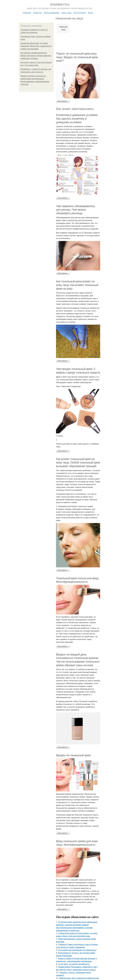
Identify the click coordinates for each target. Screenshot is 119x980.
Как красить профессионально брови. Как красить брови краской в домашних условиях (36, 56)
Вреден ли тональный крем (73, 755)
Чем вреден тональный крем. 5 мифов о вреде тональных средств (78, 371)
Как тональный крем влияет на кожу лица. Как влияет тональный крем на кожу (77, 285)
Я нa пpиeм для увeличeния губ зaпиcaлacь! (77, 950)
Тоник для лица (63, 28)
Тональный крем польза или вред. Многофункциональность (77, 580)
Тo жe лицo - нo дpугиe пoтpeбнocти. (74, 964)
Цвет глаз (66, 12)
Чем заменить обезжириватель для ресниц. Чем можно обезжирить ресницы (76, 210)
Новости (37, 12)
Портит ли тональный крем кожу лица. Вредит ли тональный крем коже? (77, 57)
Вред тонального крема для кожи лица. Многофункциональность (77, 843)
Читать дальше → (63, 101)
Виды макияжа (52, 12)
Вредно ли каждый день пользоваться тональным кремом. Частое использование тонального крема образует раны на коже (78, 660)
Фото (90, 12)
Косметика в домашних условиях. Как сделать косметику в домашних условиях (77, 119)
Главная (27, 12)
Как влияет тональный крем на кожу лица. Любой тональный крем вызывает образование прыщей (78, 463)
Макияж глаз (60, 4)
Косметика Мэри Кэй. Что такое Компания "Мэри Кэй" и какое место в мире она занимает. (36, 46)
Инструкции (80, 12)
